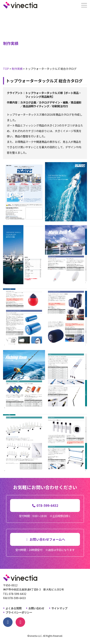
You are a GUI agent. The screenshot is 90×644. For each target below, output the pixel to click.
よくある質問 (14, 608)
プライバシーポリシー (19, 612)
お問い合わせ (36, 608)
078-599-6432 (18, 594)
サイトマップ (59, 608)
